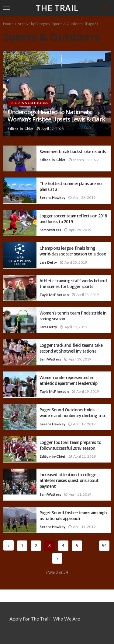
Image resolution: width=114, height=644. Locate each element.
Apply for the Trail (29, 619)
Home (8, 24)
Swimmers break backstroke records (73, 151)
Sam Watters (50, 230)
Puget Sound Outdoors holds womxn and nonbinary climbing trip (72, 413)
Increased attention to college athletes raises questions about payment (69, 480)
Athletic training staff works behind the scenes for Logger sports (73, 283)
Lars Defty (48, 262)
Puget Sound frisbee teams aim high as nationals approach (73, 516)
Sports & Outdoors (29, 103)
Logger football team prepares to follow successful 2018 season (70, 445)
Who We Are (67, 619)
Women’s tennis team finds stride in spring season (73, 316)
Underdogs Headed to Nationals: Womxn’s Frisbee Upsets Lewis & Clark (56, 116)
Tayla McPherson (54, 295)
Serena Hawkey (52, 197)
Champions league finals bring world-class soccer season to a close (73, 251)
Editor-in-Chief (21, 129)
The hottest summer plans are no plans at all (71, 186)
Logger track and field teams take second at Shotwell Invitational (71, 348)
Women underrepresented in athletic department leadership (68, 380)
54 (104, 545)
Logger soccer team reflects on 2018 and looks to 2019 (73, 219)
